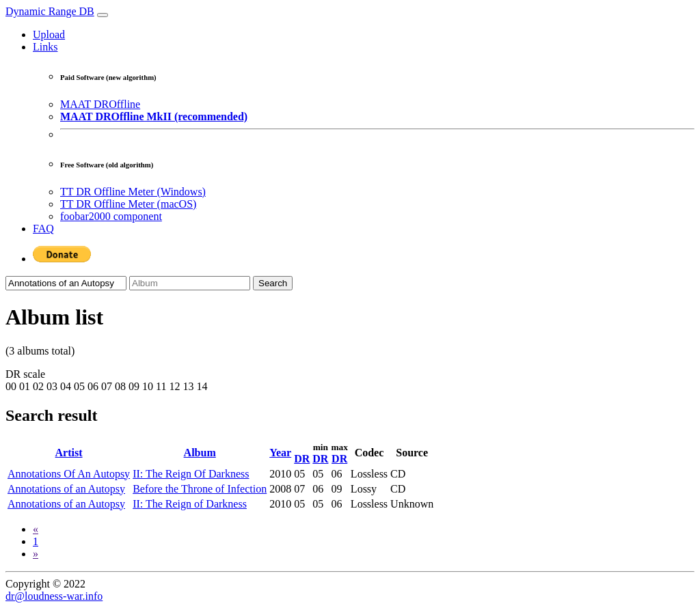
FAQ (43, 229)
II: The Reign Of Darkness (191, 474)
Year (280, 453)
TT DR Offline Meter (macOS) (128, 204)
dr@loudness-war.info (54, 596)
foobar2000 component (111, 216)
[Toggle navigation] (103, 15)
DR (302, 459)
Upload (49, 34)
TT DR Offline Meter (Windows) (133, 192)
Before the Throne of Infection (200, 489)
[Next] (36, 554)
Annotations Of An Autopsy (69, 474)
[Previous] (36, 529)
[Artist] (66, 283)
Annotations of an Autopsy (66, 489)
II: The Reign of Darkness (190, 504)
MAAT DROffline (100, 104)
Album (200, 453)
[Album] (190, 283)
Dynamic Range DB (50, 11)
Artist (69, 453)
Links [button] (45, 47)
